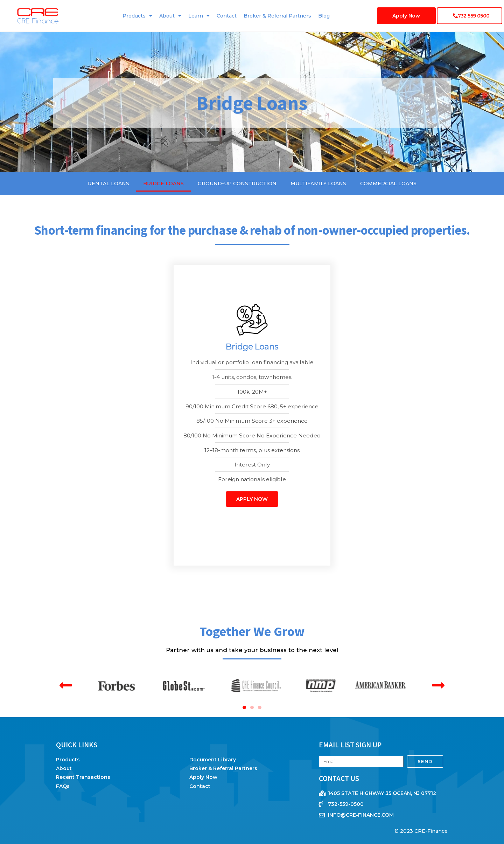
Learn (199, 16)
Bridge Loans (163, 184)
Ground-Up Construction (237, 184)
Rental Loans (108, 184)
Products (137, 16)
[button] (66, 685)
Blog (324, 16)
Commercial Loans (388, 184)
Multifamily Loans (318, 184)
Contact (227, 16)
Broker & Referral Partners (277, 16)
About (170, 16)
